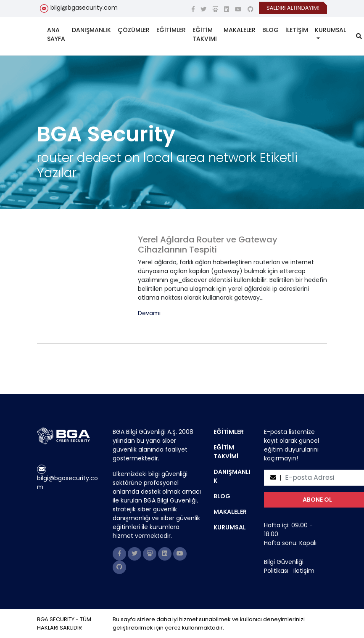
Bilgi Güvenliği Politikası (284, 566)
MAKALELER (240, 30)
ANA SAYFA (56, 34)
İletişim (304, 571)
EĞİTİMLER (171, 30)
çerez (173, 628)
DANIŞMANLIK (91, 30)
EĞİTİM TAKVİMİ (205, 34)
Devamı (149, 313)
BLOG (270, 30)
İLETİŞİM (297, 30)
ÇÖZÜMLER (134, 30)
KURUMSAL (330, 30)
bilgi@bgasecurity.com (84, 8)
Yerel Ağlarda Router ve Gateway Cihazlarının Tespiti (208, 245)
